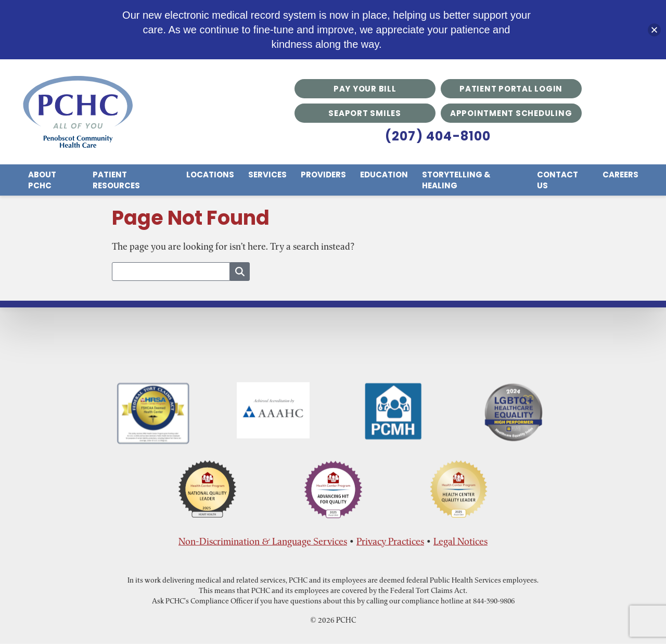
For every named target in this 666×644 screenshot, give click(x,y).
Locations (210, 175)
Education (384, 175)
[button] (654, 30)
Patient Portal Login (511, 89)
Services (267, 175)
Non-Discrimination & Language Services (263, 541)
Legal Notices (460, 541)
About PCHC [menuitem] (42, 180)
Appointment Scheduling (511, 113)
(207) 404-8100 (438, 136)
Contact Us (558, 180)
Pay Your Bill (365, 89)
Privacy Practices (390, 541)
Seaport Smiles (365, 113)
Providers (323, 175)
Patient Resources (116, 180)
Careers (620, 175)
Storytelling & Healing (456, 180)
